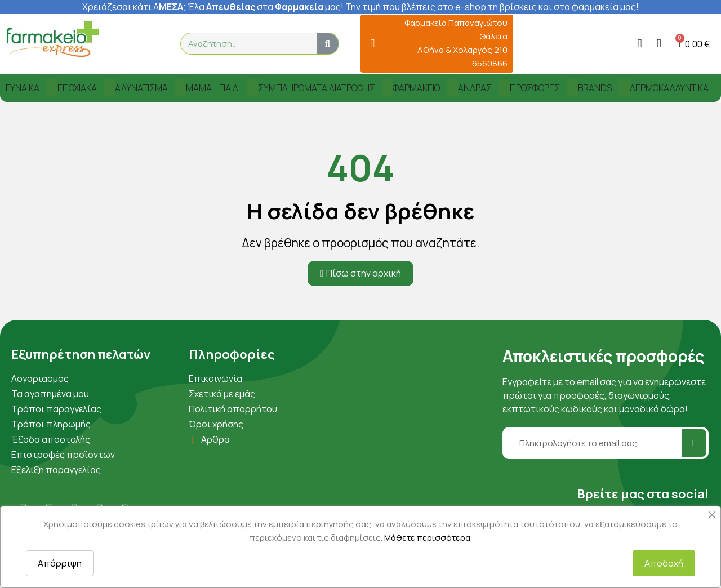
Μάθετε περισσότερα (427, 538)
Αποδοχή (664, 563)
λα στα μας (268, 7)
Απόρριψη (60, 563)
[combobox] (243, 44)
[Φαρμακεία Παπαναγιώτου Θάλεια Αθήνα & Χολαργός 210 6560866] (373, 44)
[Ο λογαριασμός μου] (640, 44)
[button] (693, 44)
